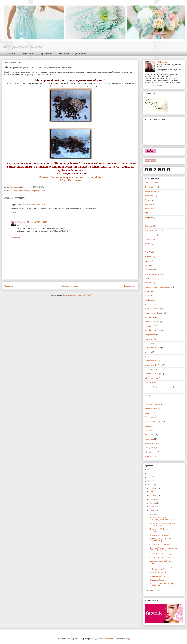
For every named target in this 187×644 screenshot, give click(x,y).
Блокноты (149, 226)
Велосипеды (150, 239)
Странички (149, 426)
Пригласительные (152, 404)
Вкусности (149, 248)
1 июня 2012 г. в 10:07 (38, 205)
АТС (147, 213)
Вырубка (148, 252)
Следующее (10, 286)
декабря (153, 488)
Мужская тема (150, 361)
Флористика (150, 435)
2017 (150, 470)
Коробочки (149, 326)
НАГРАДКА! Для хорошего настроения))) (160, 540)
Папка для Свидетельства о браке (158, 387)
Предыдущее (130, 286)
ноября (153, 492)
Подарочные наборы (153, 400)
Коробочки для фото (153, 330)
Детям (147, 265)
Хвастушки (149, 439)
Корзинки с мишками (153, 309)
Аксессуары (150, 196)
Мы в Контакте (70, 180)
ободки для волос (152, 378)
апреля (153, 590)
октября (153, 495)
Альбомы (149, 204)
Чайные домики (151, 443)
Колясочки (149, 291)
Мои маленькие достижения (72, 53)
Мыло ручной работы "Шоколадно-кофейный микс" (162, 519)
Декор (147, 261)
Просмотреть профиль (154, 85)
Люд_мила (14, 187)
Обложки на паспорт (153, 374)
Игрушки (148, 283)
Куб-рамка (149, 339)
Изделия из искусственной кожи (157, 287)
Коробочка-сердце (152, 322)
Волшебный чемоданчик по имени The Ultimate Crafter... (163, 549)
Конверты (149, 296)
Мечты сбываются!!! (158, 573)
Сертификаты (150, 417)
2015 (150, 477)
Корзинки (149, 304)
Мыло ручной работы (38, 191)
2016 (150, 473)
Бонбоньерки (150, 235)
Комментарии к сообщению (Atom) (77, 295)
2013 (150, 481)
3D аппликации (151, 187)
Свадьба (148, 413)
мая (152, 514)
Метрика (148, 352)
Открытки (149, 383)
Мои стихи (28, 53)
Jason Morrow (109, 639)
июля (152, 507)
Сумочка (148, 430)
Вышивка (149, 257)
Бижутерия (149, 218)
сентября (154, 499)
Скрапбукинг (46, 53)
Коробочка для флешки (154, 313)
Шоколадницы (151, 452)
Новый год (149, 370)
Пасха (147, 391)
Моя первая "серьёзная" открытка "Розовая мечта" (163, 568)
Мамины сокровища (153, 348)
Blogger (128, 639)
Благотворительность (20, 191)
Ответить (14, 212)
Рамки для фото (151, 409)
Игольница (149, 278)
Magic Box (149, 456)
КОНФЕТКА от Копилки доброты (163, 554)
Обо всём (12, 53)
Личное (148, 343)
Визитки (148, 244)
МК (146, 356)
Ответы (16, 218)
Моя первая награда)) (158, 576)
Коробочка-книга (152, 317)
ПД (146, 395)
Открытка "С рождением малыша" (163, 557)
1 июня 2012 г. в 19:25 (39, 222)
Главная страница (70, 286)
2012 (150, 485)
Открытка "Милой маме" (159, 535)
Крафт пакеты (150, 335)
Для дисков (149, 270)
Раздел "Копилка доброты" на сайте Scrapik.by (70, 177)
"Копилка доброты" (157, 580)
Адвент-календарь (152, 191)
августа (153, 503)
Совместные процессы (154, 422)
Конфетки (149, 300)
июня (152, 511)
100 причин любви (152, 183)
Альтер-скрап (150, 209)
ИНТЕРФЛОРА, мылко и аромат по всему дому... (162, 524)
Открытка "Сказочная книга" (161, 544)
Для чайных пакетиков (154, 274)
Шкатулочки (150, 448)
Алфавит (148, 200)
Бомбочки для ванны (153, 230)
